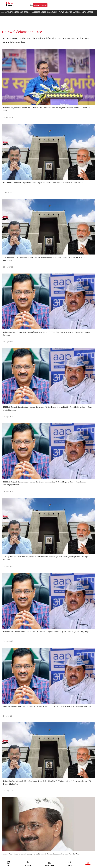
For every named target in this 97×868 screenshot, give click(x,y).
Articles (77, 12)
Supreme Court (39, 12)
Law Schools (88, 12)
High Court (52, 12)
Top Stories (25, 12)
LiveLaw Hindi (12, 12)
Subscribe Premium (40, 5)
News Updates (65, 12)
